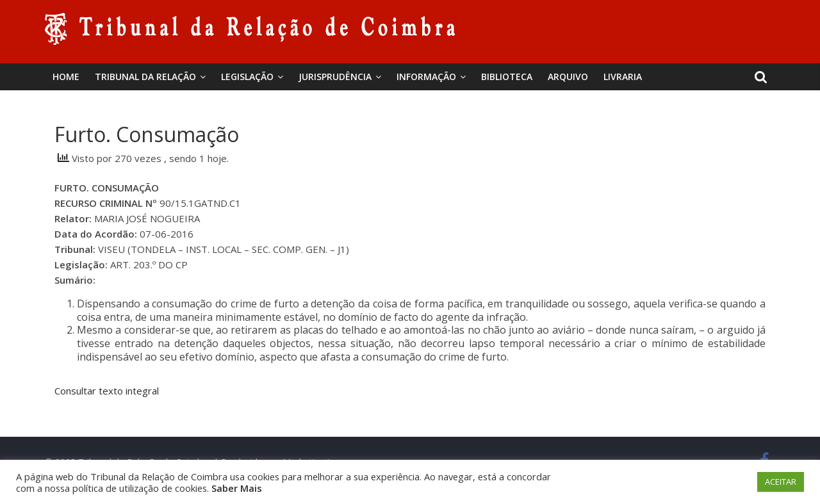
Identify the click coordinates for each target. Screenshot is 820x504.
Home (66, 77)
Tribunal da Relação (145, 77)
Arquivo (568, 77)
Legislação (247, 77)
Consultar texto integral (107, 391)
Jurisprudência (335, 77)
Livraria (623, 77)
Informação (426, 77)
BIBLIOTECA (507, 77)
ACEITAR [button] (781, 482)
